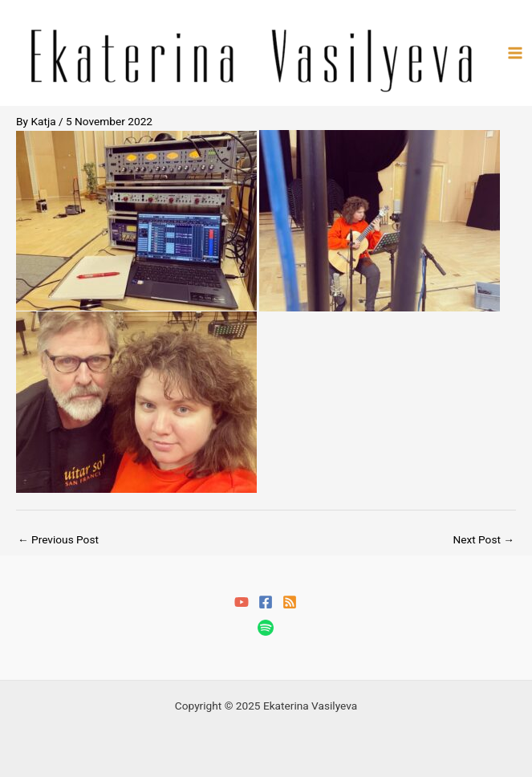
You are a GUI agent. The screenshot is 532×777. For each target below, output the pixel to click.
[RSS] (290, 602)
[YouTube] (242, 602)
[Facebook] (266, 602)
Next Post (483, 539)
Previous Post (58, 539)
